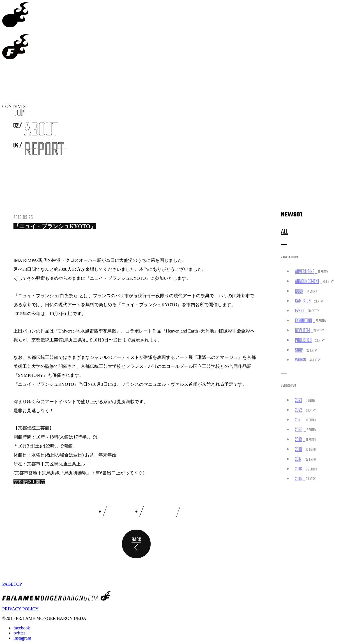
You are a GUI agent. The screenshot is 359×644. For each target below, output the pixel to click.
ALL (285, 232)
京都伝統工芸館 (29, 482)
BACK (136, 539)
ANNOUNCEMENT (307, 282)
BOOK (299, 291)
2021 (298, 420)
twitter (19, 632)
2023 (299, 401)
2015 (298, 479)
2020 (299, 430)
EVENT (300, 311)
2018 (298, 450)
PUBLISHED (303, 341)
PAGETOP (12, 583)
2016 (298, 469)
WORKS (301, 360)
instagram (22, 637)
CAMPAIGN (303, 301)
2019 (298, 440)
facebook (22, 627)
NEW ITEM (302, 331)
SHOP (299, 350)
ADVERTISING (305, 272)
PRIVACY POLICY (20, 608)
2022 (299, 410)
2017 (298, 459)
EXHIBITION (303, 321)
